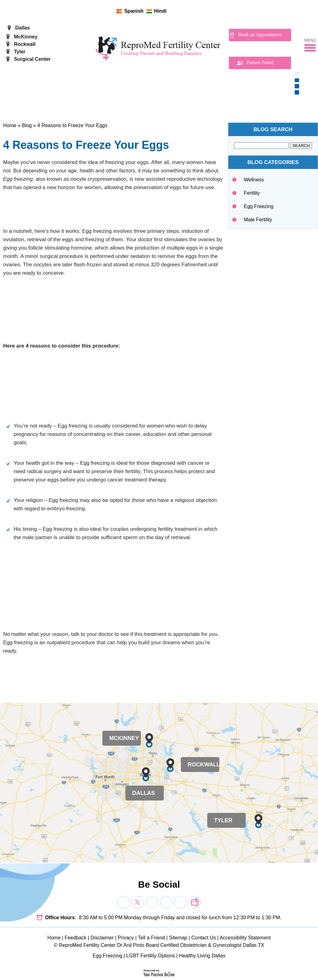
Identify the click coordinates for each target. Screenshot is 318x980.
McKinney (26, 37)
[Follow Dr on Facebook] (123, 902)
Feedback (75, 938)
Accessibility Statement (245, 938)
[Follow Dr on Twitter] (138, 902)
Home (10, 125)
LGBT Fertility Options (151, 956)
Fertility (252, 193)
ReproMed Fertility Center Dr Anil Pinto (102, 945)
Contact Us (204, 938)
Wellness (254, 180)
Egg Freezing (259, 206)
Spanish (134, 11)
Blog (27, 125)
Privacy (126, 938)
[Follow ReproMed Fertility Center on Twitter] (179, 11)
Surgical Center (32, 59)
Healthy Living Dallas (202, 956)
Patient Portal (260, 62)
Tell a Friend (152, 938)
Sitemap (178, 938)
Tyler (20, 52)
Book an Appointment (260, 35)
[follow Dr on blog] (195, 902)
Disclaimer (102, 938)
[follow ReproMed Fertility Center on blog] (199, 11)
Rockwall (25, 44)
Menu (310, 41)
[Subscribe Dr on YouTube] (152, 902)
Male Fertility (258, 220)
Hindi (160, 11)
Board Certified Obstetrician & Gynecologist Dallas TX (205, 945)
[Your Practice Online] (159, 973)
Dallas (22, 28)
